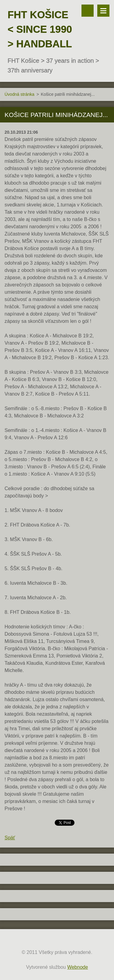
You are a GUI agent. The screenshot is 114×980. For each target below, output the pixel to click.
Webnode (78, 967)
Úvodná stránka (19, 94)
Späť (10, 838)
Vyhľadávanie (88, 11)
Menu (103, 11)
